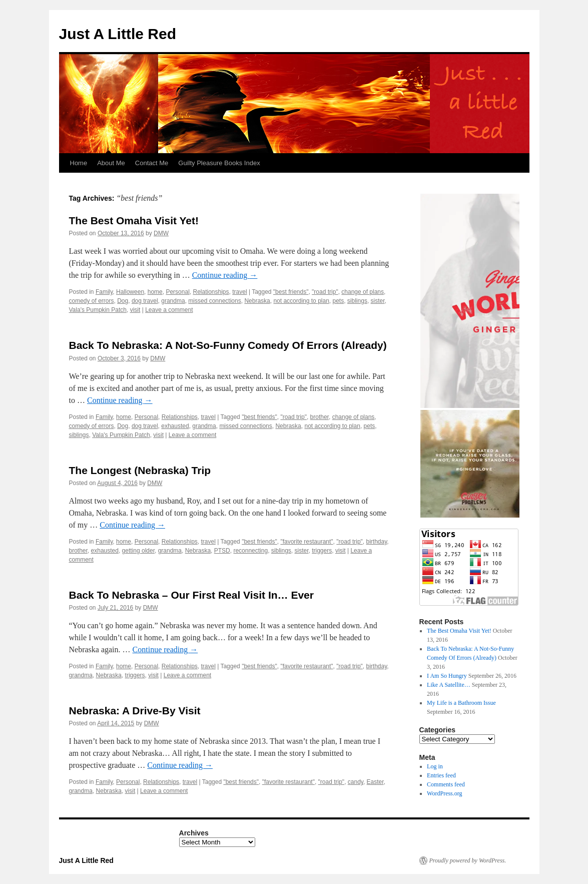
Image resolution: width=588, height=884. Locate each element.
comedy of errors (92, 301)
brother (320, 417)
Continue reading (225, 275)
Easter (375, 782)
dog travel (145, 301)
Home (79, 163)
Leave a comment (169, 310)
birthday (377, 542)
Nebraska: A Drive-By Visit (135, 711)
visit (135, 310)
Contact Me (152, 163)
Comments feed (446, 784)
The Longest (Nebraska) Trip (140, 470)
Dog (123, 301)
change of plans (363, 292)
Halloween (130, 292)
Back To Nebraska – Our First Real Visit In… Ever (191, 595)
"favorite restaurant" (307, 542)
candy (356, 782)
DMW (161, 233)
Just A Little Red (118, 34)
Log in (435, 766)
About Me (111, 163)
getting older (138, 551)
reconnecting (250, 551)
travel (239, 292)
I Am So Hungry (447, 676)
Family (104, 292)
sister (378, 301)
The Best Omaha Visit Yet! (134, 220)
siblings (357, 301)
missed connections (214, 301)
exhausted (175, 426)
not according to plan (301, 301)
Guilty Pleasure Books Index (219, 163)
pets (339, 301)
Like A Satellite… (449, 685)
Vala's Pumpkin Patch (98, 310)
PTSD (222, 551)
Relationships (211, 292)
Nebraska (257, 301)
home (155, 292)
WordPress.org (444, 793)
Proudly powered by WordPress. (468, 860)
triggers (322, 551)
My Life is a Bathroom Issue (461, 703)
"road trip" (325, 292)
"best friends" (291, 292)
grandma (173, 301)
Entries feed (441, 775)
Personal (177, 292)
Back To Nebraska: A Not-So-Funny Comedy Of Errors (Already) (228, 345)
